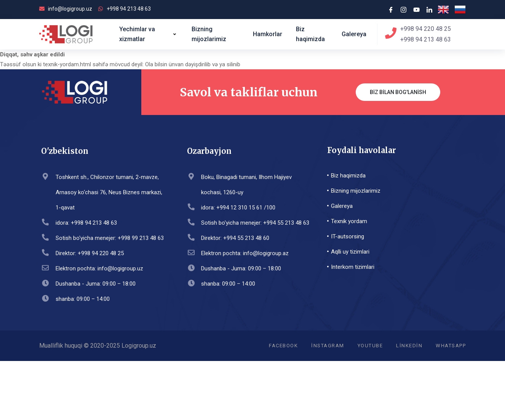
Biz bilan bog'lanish (398, 92)
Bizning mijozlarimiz (209, 34)
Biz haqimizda (310, 34)
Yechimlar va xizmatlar (149, 34)
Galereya (354, 34)
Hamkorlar (268, 34)
